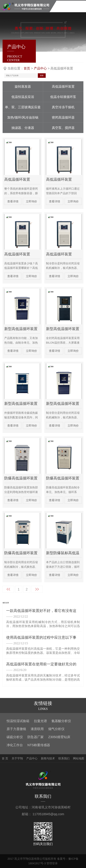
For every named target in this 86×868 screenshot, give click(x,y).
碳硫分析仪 (15, 737)
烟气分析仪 (56, 729)
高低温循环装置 (63, 87)
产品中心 (40, 68)
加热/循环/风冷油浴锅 (23, 117)
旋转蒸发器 (23, 87)
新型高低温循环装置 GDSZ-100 (21, 404)
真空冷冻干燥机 (63, 107)
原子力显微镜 (16, 729)
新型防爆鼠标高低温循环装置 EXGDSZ (63, 553)
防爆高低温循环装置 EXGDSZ (21, 553)
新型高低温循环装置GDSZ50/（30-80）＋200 (21, 329)
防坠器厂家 (36, 737)
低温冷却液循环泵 (63, 97)
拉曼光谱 (40, 721)
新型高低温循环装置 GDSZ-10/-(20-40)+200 (63, 329)
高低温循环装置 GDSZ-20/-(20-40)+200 (17, 254)
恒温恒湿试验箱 (18, 721)
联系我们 (64, 758)
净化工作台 (15, 745)
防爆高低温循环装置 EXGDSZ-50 (63, 478)
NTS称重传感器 (39, 745)
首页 (27, 68)
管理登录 (52, 863)
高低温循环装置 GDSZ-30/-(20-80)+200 (59, 254)
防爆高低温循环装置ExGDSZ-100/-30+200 (21, 478)
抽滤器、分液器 (23, 128)
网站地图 (79, 758)
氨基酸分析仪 (61, 721)
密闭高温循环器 (63, 117)
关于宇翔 (17, 758)
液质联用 (37, 729)
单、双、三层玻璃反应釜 (23, 107)
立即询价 (31, 201)
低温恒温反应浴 (23, 97)
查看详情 (13, 201)
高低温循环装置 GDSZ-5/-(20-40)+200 (17, 180)
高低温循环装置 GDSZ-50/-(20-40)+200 (59, 180)
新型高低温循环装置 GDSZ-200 (63, 404)
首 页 (5, 758)
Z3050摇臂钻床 (59, 737)
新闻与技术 (48, 758)
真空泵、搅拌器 (63, 128)
